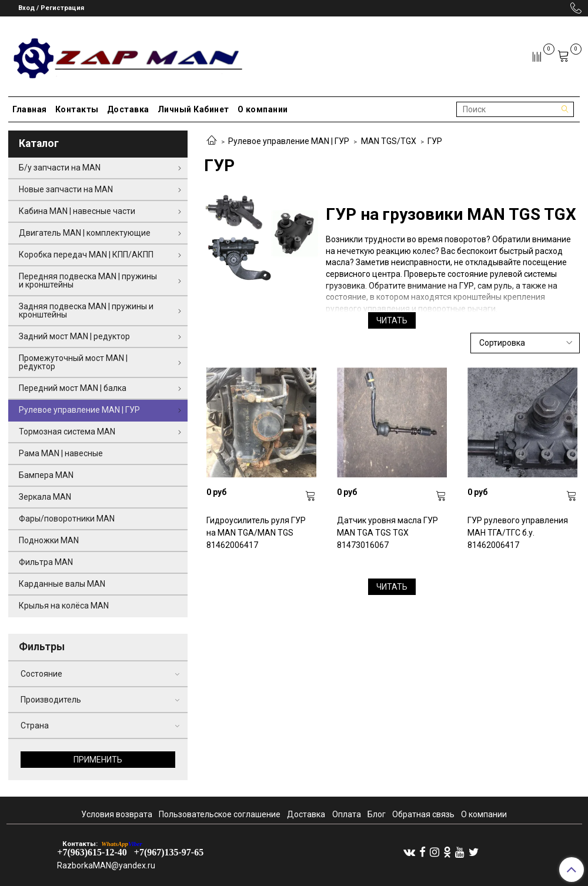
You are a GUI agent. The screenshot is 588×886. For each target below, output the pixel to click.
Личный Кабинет (193, 109)
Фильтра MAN (46, 562)
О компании (263, 109)
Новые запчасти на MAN (66, 189)
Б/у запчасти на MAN (60, 168)
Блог (377, 814)
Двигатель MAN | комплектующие (85, 233)
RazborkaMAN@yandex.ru (106, 865)
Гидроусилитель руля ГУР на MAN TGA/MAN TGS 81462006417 (256, 533)
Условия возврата (117, 814)
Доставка (128, 109)
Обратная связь (423, 814)
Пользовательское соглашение (220, 814)
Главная (30, 109)
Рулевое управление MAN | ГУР (289, 141)
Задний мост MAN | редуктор (74, 336)
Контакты (77, 109)
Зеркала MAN (45, 497)
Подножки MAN (49, 540)
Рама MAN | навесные (61, 453)
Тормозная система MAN (67, 432)
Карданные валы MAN (62, 584)
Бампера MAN (46, 475)
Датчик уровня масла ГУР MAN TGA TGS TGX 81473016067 (387, 533)
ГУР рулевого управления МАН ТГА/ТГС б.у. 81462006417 (518, 533)
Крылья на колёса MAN (64, 606)
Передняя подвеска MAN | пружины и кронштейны (88, 280)
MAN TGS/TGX (389, 141)
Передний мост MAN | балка (73, 388)
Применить (98, 760)
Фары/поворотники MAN (67, 519)
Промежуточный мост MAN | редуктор (73, 362)
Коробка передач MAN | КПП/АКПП (86, 255)
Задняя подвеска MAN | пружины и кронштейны (86, 310)
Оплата (347, 814)
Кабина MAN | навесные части (77, 211)
